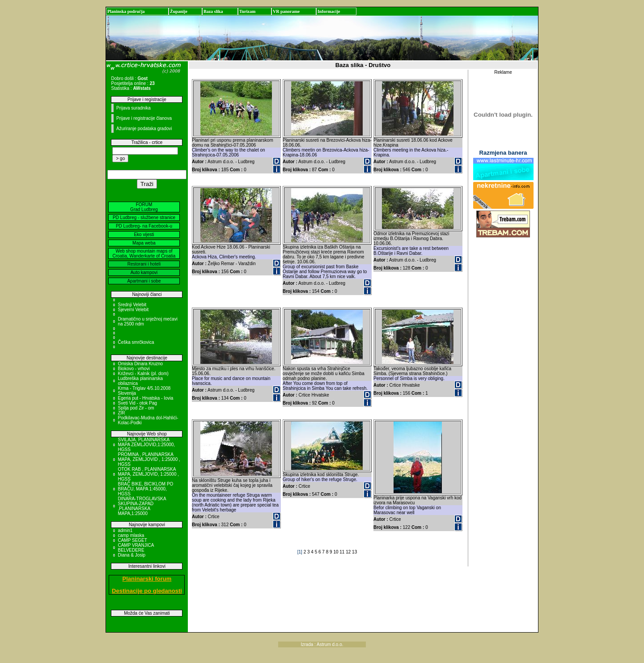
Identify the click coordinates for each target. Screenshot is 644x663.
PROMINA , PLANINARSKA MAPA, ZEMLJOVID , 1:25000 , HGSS (149, 459)
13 (354, 552)
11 (343, 552)
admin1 (125, 530)
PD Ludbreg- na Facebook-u (144, 226)
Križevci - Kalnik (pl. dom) (143, 374)
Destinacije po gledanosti (147, 591)
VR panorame (286, 11)
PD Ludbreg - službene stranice (144, 217)
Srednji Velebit (132, 305)
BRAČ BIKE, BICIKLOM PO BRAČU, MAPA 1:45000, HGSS (145, 489)
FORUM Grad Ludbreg (144, 207)
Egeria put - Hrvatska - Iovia (145, 398)
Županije (179, 11)
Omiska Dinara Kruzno (140, 364)
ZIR (121, 413)
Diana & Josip (131, 555)
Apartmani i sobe (144, 281)
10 (336, 552)
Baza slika (213, 11)
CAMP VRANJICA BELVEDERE (136, 548)
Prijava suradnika (133, 108)
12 (349, 552)
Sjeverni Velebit (133, 310)
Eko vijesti (144, 234)
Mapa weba (144, 243)
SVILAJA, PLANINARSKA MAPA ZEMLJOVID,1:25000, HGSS (146, 445)
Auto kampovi (144, 272)
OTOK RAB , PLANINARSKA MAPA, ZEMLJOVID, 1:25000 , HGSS (148, 474)
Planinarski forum (147, 579)
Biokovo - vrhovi (133, 369)
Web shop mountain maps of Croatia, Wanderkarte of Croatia (144, 253)
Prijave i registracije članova (144, 118)
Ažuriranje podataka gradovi (144, 129)
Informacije (329, 11)
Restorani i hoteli (144, 264)
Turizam (247, 11)
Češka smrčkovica (136, 342)
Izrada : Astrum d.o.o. (322, 644)
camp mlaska (131, 535)
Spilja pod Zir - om (136, 408)
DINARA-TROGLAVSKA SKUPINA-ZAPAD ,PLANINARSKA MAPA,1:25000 (142, 506)
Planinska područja (126, 11)
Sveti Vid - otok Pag (137, 403)
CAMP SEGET (132, 540)
